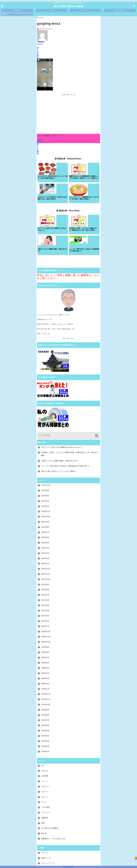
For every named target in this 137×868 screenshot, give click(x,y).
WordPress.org (47, 828)
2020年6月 (45, 622)
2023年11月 (46, 445)
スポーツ (45, 751)
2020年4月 (45, 633)
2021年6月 (45, 560)
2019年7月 (45, 680)
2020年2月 (45, 643)
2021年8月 (45, 549)
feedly (40, 143)
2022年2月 (45, 518)
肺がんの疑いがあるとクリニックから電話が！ (59, 431)
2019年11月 (46, 659)
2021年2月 (45, 581)
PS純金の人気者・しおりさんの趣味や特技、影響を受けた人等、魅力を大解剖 (70, 414)
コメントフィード (48, 823)
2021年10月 (46, 539)
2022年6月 (45, 497)
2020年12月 (46, 591)
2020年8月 (45, 612)
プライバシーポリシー (120, 10)
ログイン (45, 812)
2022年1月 (45, 523)
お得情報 (45, 736)
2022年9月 (45, 481)
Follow (39, 141)
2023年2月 (45, 466)
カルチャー (45, 746)
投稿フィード (46, 818)
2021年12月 (46, 528)
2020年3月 (45, 638)
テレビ (44, 762)
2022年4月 (45, 508)
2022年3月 (45, 513)
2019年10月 (46, 664)
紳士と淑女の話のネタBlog (68, 6)
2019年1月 (45, 711)
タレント (45, 757)
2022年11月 (46, 471)
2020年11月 (46, 596)
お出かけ (45, 730)
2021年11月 (46, 534)
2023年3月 (45, 461)
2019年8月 (45, 675)
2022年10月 (46, 476)
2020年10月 (46, 602)
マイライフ (45, 772)
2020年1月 (45, 649)
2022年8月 (45, 487)
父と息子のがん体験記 (50, 788)
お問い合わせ (68, 867)
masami (40, 44)
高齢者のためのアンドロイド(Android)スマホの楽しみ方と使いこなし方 (17, 14)
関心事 (44, 793)
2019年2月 (45, 706)
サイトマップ (86, 10)
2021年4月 (45, 570)
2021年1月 (45, 586)
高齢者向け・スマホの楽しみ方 (53, 798)
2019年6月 (45, 685)
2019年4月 (45, 696)
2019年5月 (45, 690)
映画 (43, 783)
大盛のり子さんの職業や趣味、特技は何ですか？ (60, 420)
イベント (45, 741)
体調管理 (45, 777)
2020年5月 (45, 628)
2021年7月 (45, 555)
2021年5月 (45, 565)
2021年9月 (45, 544)
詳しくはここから (68, 298)
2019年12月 (46, 654)
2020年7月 (45, 617)
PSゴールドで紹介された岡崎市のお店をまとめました (62, 407)
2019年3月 (45, 701)
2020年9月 (45, 607)
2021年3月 (45, 575)
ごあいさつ (51, 10)
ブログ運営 (45, 767)
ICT (43, 725)
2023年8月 (45, 450)
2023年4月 (45, 455)
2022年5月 (45, 502)
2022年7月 (45, 492)
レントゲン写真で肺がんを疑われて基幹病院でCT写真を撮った (65, 426)
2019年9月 (45, 669)
